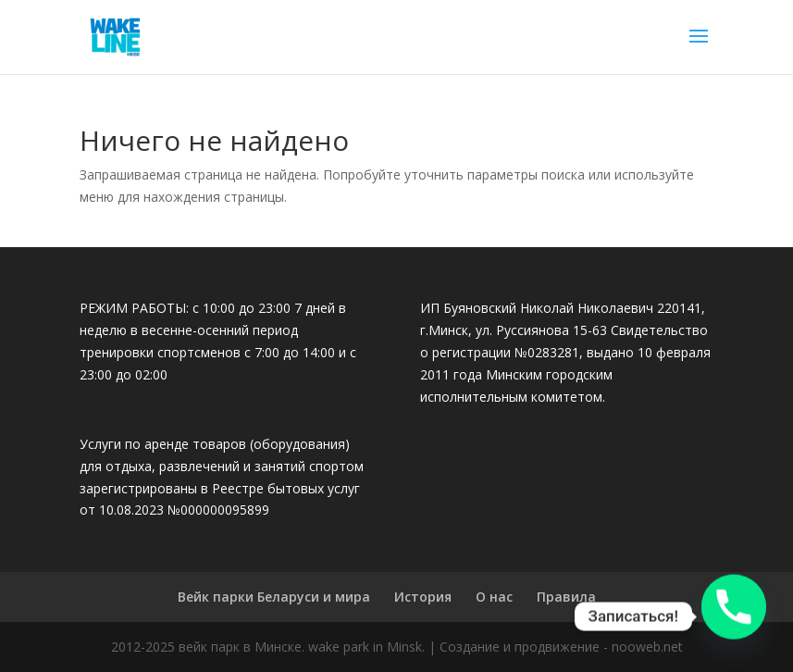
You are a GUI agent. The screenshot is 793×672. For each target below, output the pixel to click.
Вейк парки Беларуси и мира (274, 597)
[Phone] (734, 616)
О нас (494, 597)
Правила (566, 597)
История (423, 597)
